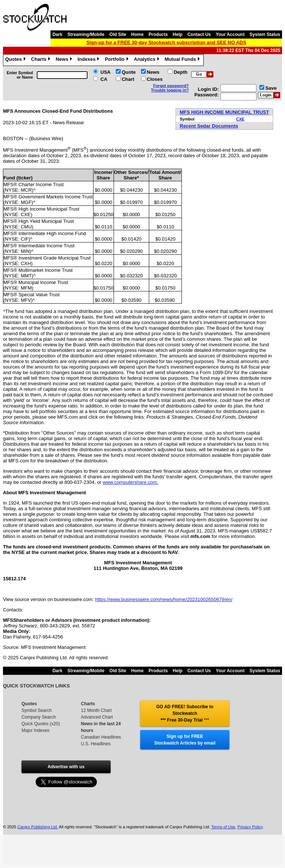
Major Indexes (35, 730)
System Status (265, 34)
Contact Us (199, 34)
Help (178, 34)
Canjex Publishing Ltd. (38, 827)
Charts (42, 60)
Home (137, 34)
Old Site (118, 34)
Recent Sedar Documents (209, 126)
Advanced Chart (97, 717)
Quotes (16, 60)
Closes (155, 79)
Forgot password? (171, 86)
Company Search (39, 717)
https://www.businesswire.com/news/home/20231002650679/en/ (164, 599)
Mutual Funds (183, 60)
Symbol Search (37, 710)
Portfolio (117, 60)
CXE (240, 119)
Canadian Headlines (101, 737)
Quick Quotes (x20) (41, 724)
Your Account (230, 34)
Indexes (89, 60)
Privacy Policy (250, 827)
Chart (128, 79)
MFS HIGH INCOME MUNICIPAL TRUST (224, 112)
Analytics (148, 60)
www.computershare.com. (131, 482)
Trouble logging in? (170, 90)
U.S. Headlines (96, 744)
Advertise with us (66, 767)
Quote (129, 72)
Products (158, 34)
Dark (57, 34)
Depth (181, 72)
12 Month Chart (96, 710)
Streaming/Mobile (86, 34)
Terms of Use (223, 827)
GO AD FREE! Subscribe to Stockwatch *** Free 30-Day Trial (185, 713)
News (65, 60)
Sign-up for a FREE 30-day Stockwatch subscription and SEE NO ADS (166, 42)
